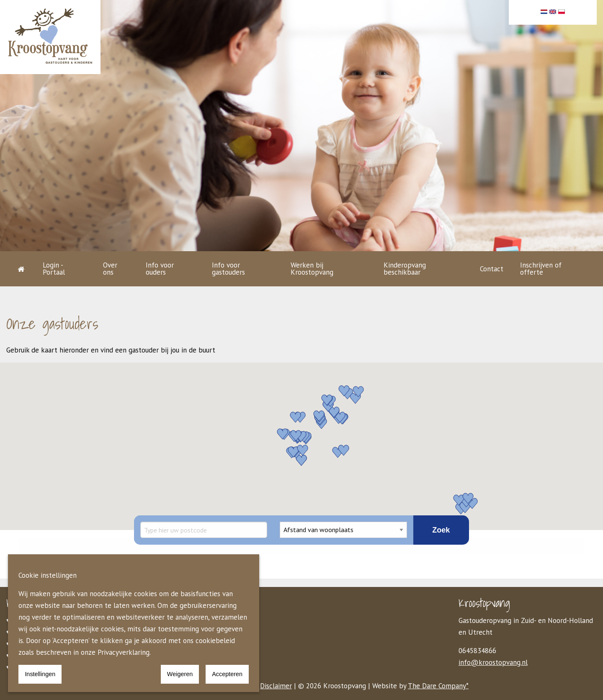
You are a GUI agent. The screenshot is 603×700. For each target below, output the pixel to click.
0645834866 (477, 651)
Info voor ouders (160, 269)
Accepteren (227, 674)
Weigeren (180, 674)
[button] (327, 399)
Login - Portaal (54, 269)
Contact (492, 269)
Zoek (441, 530)
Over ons (110, 269)
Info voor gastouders (228, 269)
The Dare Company (437, 686)
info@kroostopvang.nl (493, 662)
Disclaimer (276, 686)
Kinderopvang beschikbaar (405, 269)
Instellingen (40, 674)
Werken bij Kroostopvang (312, 269)
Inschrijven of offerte (541, 269)
